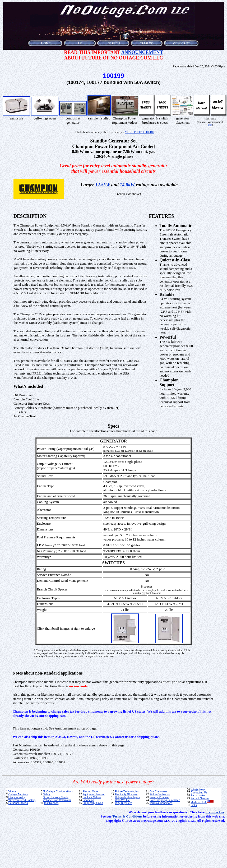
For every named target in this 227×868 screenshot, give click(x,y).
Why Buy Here (123, 803)
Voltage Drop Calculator (57, 800)
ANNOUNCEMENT (142, 52)
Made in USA (202, 802)
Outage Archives (18, 794)
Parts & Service (200, 798)
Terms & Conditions (161, 803)
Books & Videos (92, 797)
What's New (198, 790)
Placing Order (91, 791)
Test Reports (51, 803)
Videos (12, 791)
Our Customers (159, 791)
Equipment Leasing (94, 794)
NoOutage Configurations (58, 791)
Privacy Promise (159, 797)
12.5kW (103, 185)
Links (194, 805)
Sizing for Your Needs (56, 797)
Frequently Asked (93, 803)
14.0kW (127, 185)
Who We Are (122, 800)
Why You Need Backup (22, 800)
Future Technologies (127, 791)
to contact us (215, 812)
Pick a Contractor (160, 794)
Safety (47, 794)
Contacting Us (199, 793)
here (210, 125)
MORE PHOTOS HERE (139, 132)
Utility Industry (17, 797)
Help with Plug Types (127, 797)
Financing (88, 800)
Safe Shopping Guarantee (165, 800)
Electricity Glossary (126, 794)
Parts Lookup (198, 795)
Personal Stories (18, 803)
